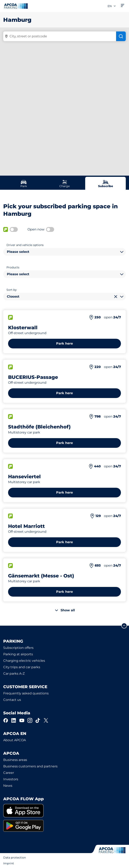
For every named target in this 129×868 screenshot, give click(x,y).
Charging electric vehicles (24, 661)
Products (13, 267)
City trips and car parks (22, 667)
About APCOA (15, 740)
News (8, 786)
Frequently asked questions (26, 693)
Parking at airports (18, 654)
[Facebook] (6, 720)
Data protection (15, 858)
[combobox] (64, 252)
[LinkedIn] (14, 720)
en (112, 6)
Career (9, 773)
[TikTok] (38, 720)
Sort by (12, 290)
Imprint (9, 863)
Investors (11, 779)
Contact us (12, 700)
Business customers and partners (30, 766)
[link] (64, 811)
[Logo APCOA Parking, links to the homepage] (16, 6)
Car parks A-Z (14, 674)
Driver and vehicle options (25, 245)
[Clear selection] (116, 297)
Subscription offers (18, 648)
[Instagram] (30, 720)
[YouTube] (22, 720)
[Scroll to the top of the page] (124, 626)
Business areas (15, 760)
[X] (46, 720)
